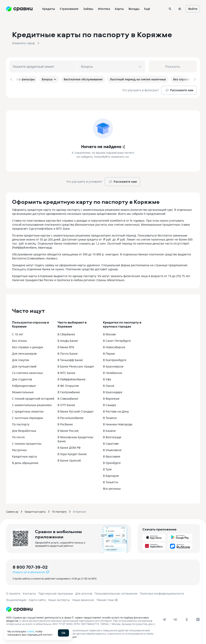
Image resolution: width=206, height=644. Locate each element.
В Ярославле (112, 456)
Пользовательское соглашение (116, 593)
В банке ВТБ (66, 346)
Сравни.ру (12, 511)
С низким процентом (27, 443)
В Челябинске (113, 372)
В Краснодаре (113, 391)
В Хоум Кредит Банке (72, 453)
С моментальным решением (32, 404)
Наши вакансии (83, 599)
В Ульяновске (112, 449)
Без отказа (19, 340)
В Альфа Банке (68, 340)
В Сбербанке (66, 333)
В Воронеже (111, 398)
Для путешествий (24, 366)
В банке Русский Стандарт (76, 411)
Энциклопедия (16, 599)
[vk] (175, 619)
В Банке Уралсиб (69, 460)
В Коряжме (79, 511)
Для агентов (84, 593)
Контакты (29, 593)
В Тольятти (111, 481)
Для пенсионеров (24, 353)
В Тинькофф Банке (70, 359)
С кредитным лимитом (28, 411)
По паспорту (21, 423)
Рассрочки (19, 449)
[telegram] (164, 619)
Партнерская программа (56, 593)
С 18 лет (18, 333)
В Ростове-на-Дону (116, 411)
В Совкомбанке (68, 398)
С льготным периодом (27, 417)
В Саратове (111, 443)
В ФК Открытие (68, 385)
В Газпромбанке (69, 391)
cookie (30, 631)
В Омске (109, 385)
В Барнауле (111, 475)
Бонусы (49, 79)
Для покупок (21, 359)
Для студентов (22, 378)
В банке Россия (68, 430)
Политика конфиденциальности (162, 593)
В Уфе (107, 378)
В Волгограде (112, 436)
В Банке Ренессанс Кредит (76, 366)
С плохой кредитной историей (33, 398)
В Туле (107, 468)
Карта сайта (37, 599)
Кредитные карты (25, 456)
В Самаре (110, 404)
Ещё (147, 9)
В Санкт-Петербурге (117, 340)
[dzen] (198, 619)
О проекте (13, 593)
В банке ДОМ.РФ (69, 447)
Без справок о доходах (28, 346)
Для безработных (24, 430)
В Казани (109, 430)
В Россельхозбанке (71, 417)
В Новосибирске (114, 346)
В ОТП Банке (66, 404)
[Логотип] (19, 608)
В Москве (109, 333)
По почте (18, 436)
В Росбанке (65, 423)
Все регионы (112, 488)
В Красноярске (113, 366)
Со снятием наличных (27, 372)
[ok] (187, 619)
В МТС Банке (66, 372)
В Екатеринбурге (115, 359)
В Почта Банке (68, 353)
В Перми (109, 353)
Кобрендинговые (24, 385)
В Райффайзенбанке (72, 378)
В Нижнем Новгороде (118, 423)
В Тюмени (110, 417)
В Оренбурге (112, 462)
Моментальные (23, 391)
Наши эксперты (59, 599)
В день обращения (25, 462)
